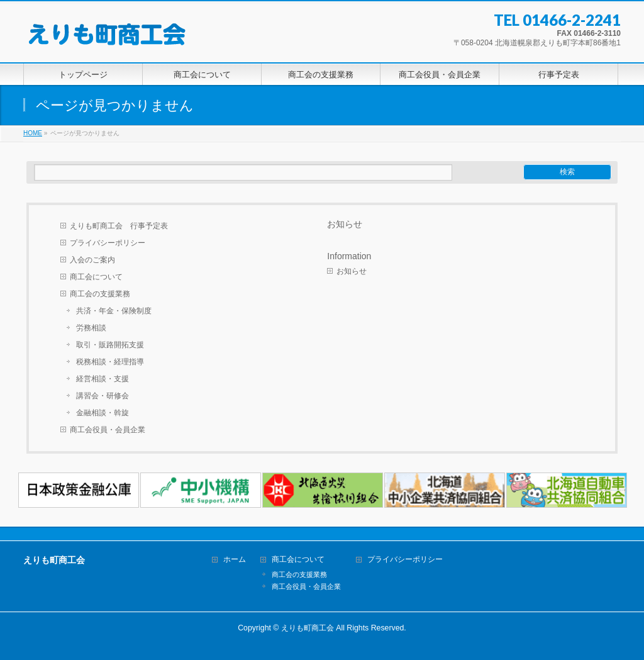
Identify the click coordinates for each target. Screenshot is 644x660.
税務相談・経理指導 (110, 362)
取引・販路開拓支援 (110, 345)
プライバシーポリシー (108, 243)
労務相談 (91, 328)
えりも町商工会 (308, 628)
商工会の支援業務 (100, 294)
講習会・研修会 (103, 396)
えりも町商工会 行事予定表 (119, 226)
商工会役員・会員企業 (108, 430)
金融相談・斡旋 (103, 413)
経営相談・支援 (103, 379)
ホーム (235, 560)
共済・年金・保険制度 (114, 311)
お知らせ (345, 224)
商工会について (96, 277)
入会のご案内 (92, 260)
